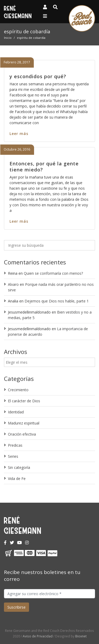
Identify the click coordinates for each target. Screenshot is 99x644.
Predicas (15, 445)
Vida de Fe (17, 479)
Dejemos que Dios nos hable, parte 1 (57, 301)
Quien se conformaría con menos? (53, 273)
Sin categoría (19, 467)
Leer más (19, 134)
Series (13, 456)
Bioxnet (81, 636)
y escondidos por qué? (38, 76)
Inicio (8, 38)
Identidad (16, 412)
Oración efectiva (22, 434)
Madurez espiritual (24, 423)
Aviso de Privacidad (38, 636)
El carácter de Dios (24, 401)
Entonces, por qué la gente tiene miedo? (44, 167)
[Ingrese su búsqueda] (49, 245)
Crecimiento (18, 390)
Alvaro (13, 284)
